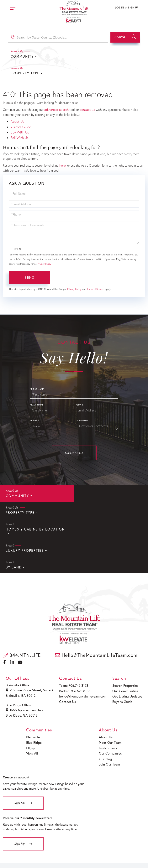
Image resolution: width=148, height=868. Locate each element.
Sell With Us (19, 118)
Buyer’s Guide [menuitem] (122, 641)
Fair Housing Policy (89, 854)
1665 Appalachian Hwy (25, 650)
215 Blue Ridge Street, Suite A (29, 631)
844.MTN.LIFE (22, 596)
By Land (13, 508)
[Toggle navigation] (13, 7)
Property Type (93, 56)
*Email (80, 385)
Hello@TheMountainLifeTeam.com (96, 596)
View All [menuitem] (32, 691)
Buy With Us (19, 114)
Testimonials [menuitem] (109, 686)
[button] (125, 37)
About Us (17, 104)
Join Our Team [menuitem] (110, 701)
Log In (119, 8)
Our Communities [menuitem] (125, 631)
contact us (85, 92)
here (62, 146)
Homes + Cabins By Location (32, 492)
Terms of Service (95, 269)
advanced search (55, 92)
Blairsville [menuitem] (33, 676)
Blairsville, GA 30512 (21, 636)
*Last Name (37, 385)
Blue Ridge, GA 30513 (22, 654)
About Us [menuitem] (107, 676)
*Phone (35, 400)
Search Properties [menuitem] (125, 626)
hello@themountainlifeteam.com (82, 636)
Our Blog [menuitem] (107, 695)
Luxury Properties (97, 492)
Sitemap (109, 854)
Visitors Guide (20, 109)
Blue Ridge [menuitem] (34, 681)
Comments (82, 400)
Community (16, 476)
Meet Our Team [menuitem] (111, 681)
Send (29, 257)
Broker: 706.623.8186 (75, 631)
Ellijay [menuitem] (31, 686)
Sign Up (133, 8)
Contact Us (74, 433)
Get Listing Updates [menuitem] (127, 636)
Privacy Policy (44, 244)
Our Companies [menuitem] (111, 691)
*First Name (37, 369)
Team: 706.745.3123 (74, 626)
